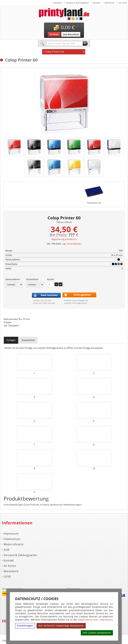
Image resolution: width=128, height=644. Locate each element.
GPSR (7, 577)
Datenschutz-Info (88, 620)
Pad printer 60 (94, 203)
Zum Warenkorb (71, 34)
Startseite (58, 3)
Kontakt (97, 3)
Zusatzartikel (28, 340)
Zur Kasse (54, 34)
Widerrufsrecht (14, 544)
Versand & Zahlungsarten (77, 3)
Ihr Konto (123, 3)
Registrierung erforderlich (64, 239)
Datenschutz (12, 539)
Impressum (106, 620)
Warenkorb (109, 3)
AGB (6, 550)
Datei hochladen (49, 295)
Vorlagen (11, 340)
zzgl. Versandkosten (72, 244)
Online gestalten (82, 295)
